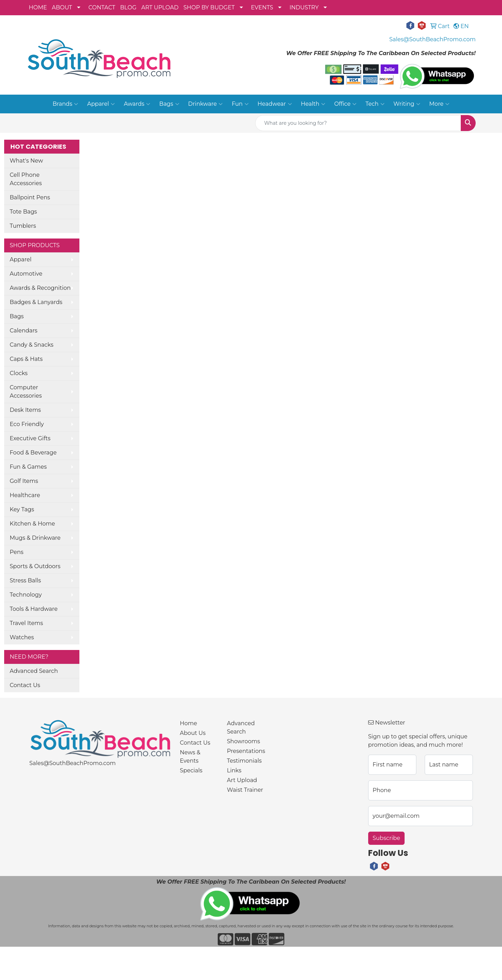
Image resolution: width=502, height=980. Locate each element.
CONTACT (102, 7)
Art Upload (242, 780)
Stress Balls (25, 580)
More (439, 104)
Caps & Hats (26, 359)
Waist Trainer (245, 790)
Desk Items (25, 410)
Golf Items (24, 481)
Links (234, 770)
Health (313, 104)
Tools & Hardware (34, 609)
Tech (375, 104)
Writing (407, 104)
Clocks (19, 373)
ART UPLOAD (160, 7)
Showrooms (244, 741)
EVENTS (262, 7)
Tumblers (23, 226)
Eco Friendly (27, 424)
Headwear (275, 104)
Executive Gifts (30, 438)
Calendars (24, 331)
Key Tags (22, 509)
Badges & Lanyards (36, 302)
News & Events (190, 757)
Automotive (26, 274)
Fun (240, 104)
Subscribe (386, 838)
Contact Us (25, 685)
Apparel (101, 104)
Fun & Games (28, 467)
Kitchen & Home (32, 524)
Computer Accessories (26, 392)
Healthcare (25, 495)
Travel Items (26, 623)
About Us (193, 733)
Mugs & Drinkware (35, 538)
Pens (17, 552)
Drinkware (206, 104)
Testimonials (244, 761)
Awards (137, 104)
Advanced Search (34, 671)
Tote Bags (23, 212)
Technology (26, 595)
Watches (22, 637)
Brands (66, 104)
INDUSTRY (304, 7)
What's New (26, 161)
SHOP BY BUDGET (209, 7)
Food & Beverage (33, 453)
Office (345, 104)
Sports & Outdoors (35, 566)
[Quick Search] (358, 123)
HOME (38, 7)
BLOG (128, 7)
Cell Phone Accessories (26, 179)
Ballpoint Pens (30, 197)
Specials (191, 770)
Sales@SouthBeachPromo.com (432, 39)
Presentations (246, 751)
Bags (169, 104)
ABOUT (62, 7)
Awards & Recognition (40, 288)
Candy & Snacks (32, 345)
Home (189, 723)
